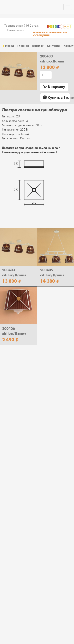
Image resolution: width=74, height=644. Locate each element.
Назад (8, 46)
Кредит (68, 46)
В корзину (54, 87)
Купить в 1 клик (57, 97)
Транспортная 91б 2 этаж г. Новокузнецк (21, 28)
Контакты (54, 46)
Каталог (38, 46)
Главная (23, 46)
